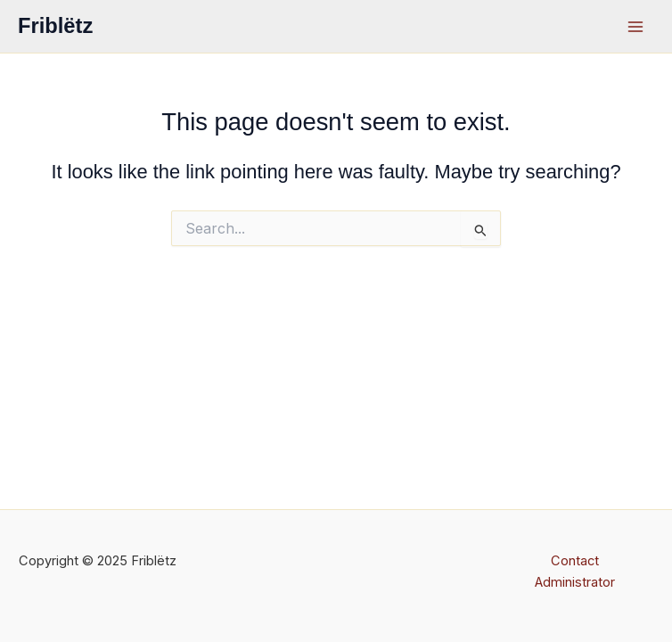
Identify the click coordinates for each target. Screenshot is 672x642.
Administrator (575, 582)
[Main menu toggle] (635, 27)
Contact (575, 561)
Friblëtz (55, 26)
